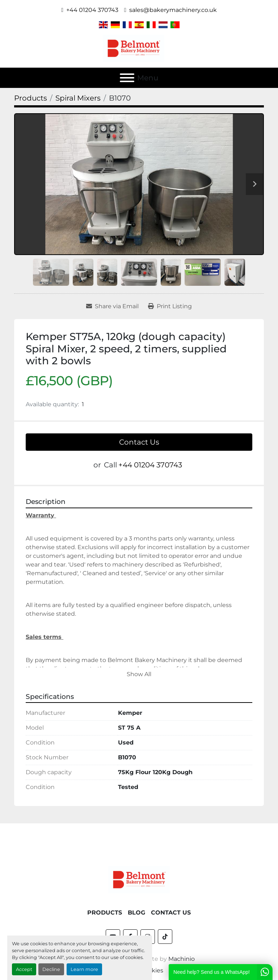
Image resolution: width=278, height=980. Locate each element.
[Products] (31, 98)
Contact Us (139, 442)
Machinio (182, 941)
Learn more (84, 969)
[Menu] (127, 78)
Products (105, 894)
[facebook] (130, 919)
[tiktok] (165, 919)
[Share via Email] (112, 306)
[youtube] (113, 919)
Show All (139, 674)
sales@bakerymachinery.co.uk (173, 10)
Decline (51, 969)
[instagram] (148, 919)
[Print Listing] (170, 306)
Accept (24, 969)
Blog (136, 894)
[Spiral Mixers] (78, 98)
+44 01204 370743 (92, 10)
